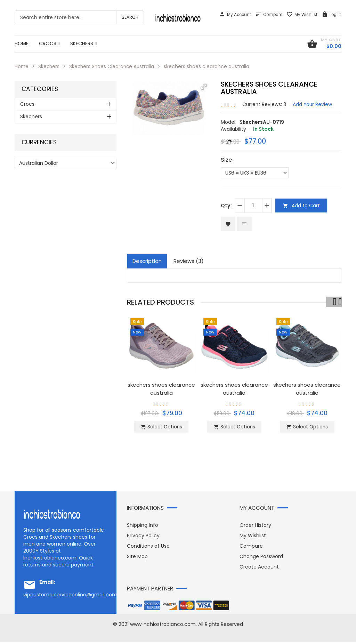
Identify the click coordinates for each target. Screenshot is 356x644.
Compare (269, 15)
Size (226, 160)
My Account (235, 15)
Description (147, 261)
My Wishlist (302, 15)
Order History (255, 528)
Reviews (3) (189, 261)
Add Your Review (313, 104)
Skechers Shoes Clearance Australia (114, 66)
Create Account (259, 569)
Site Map (137, 559)
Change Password (261, 559)
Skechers (50, 66)
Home (22, 66)
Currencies (39, 142)
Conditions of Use (148, 548)
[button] (204, 87)
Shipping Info (143, 528)
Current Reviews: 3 (265, 104)
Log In (331, 15)
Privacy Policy (143, 538)
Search (130, 17)
